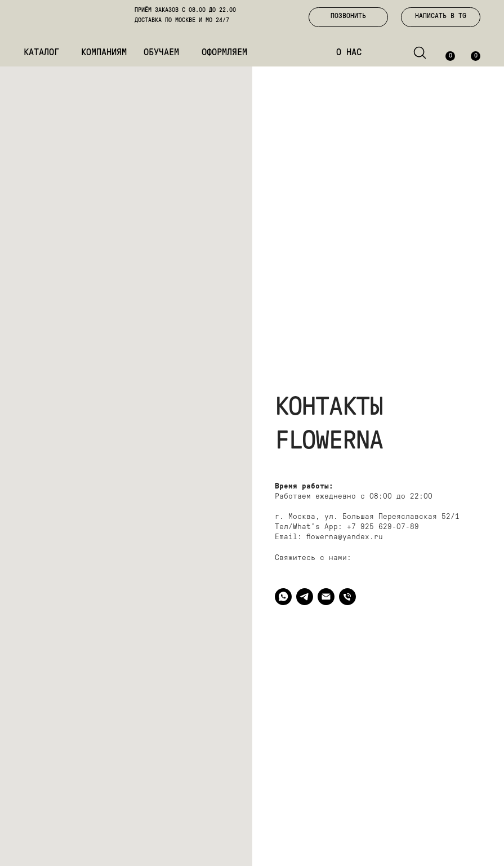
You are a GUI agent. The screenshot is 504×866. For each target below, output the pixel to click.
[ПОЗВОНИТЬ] (347, 597)
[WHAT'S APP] (283, 597)
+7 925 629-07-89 (383, 527)
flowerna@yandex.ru (345, 537)
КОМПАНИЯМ (104, 53)
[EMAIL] (326, 597)
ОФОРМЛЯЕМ (224, 53)
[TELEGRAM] (305, 597)
